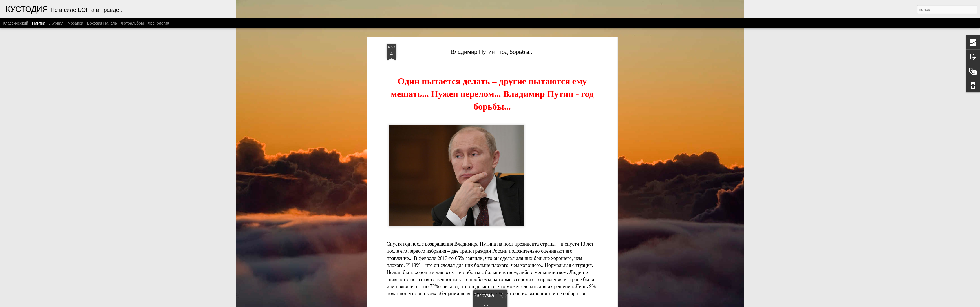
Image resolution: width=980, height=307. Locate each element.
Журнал (56, 23)
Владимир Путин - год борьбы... (492, 52)
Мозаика (75, 23)
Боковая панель (102, 23)
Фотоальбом (132, 23)
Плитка (39, 23)
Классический (16, 23)
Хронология (158, 23)
